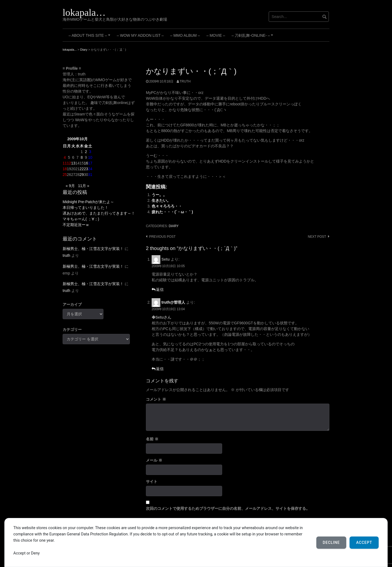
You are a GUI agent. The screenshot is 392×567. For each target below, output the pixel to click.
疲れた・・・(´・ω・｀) (172, 212)
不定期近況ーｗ (76, 225)
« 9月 (70, 186)
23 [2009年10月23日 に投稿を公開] (86, 169)
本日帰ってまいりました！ (85, 208)
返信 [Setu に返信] (160, 289)
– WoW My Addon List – (140, 35)
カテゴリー (72, 330)
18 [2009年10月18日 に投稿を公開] (65, 169)
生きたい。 (161, 200)
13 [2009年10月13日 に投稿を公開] (73, 163)
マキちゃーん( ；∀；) (81, 219)
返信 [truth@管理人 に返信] (160, 369)
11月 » (83, 186)
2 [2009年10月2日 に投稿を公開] (86, 152)
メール (154, 460)
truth (185, 81)
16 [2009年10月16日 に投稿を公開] (86, 163)
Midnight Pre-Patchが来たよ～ (88, 202)
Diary (174, 226)
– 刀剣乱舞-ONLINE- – (253, 37)
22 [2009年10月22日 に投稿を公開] (82, 169)
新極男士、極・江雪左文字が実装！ (93, 249)
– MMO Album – (185, 35)
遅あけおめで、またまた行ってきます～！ (99, 213)
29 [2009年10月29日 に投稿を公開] (82, 175)
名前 (152, 439)
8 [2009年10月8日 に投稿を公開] (82, 157)
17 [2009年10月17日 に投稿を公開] (90, 163)
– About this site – (90, 37)
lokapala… (84, 13)
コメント (156, 399)
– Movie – (216, 35)
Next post (317, 237)
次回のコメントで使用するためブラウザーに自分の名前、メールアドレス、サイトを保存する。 (228, 508)
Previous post (162, 237)
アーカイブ (72, 304)
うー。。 (159, 195)
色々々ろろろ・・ (167, 206)
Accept (364, 542)
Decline (331, 542)
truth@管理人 (173, 302)
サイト (152, 481)
